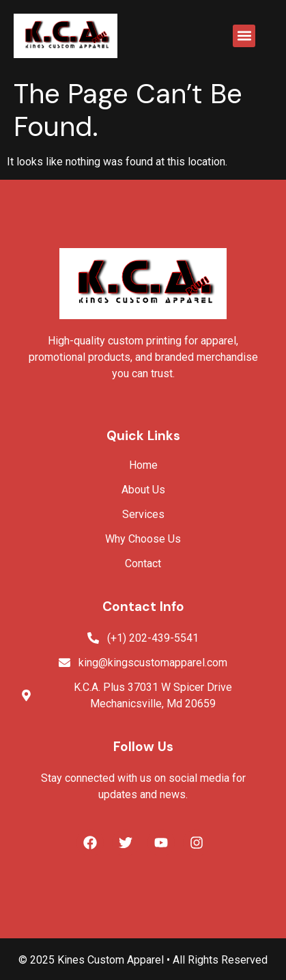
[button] (244, 36)
